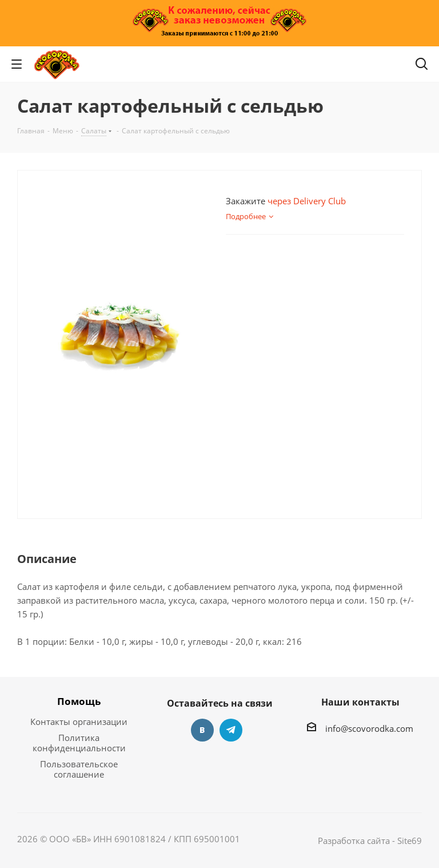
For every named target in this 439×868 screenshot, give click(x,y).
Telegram (231, 730)
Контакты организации (79, 722)
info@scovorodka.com (369, 728)
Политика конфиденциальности (79, 743)
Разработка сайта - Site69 (370, 841)
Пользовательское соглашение (79, 769)
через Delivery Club (307, 201)
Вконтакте (202, 730)
